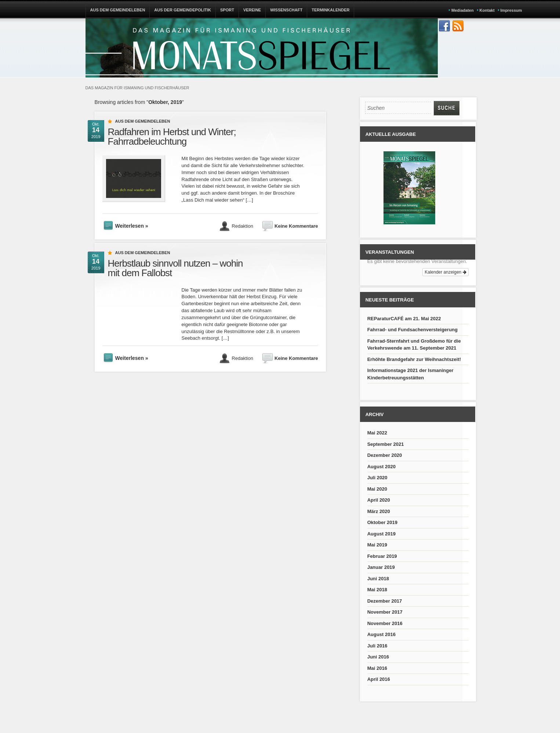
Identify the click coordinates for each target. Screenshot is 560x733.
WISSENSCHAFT (286, 10)
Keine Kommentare (296, 226)
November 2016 (385, 623)
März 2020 (379, 511)
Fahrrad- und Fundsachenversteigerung (412, 330)
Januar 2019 (381, 567)
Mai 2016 (377, 668)
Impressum (511, 10)
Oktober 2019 (382, 522)
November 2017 (385, 612)
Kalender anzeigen (445, 272)
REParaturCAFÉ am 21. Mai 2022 (404, 319)
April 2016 (379, 679)
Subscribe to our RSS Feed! (458, 26)
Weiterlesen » (132, 226)
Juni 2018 (378, 579)
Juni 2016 (378, 657)
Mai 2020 (377, 489)
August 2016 (381, 634)
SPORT (227, 10)
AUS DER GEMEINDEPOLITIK (183, 10)
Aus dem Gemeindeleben (143, 121)
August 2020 (381, 467)
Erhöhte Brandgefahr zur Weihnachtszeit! (414, 359)
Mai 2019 (377, 545)
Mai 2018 (377, 590)
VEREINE (252, 10)
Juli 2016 (377, 646)
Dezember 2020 (385, 455)
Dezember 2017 (385, 601)
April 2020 (379, 500)
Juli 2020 (377, 478)
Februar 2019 (382, 556)
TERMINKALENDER (330, 10)
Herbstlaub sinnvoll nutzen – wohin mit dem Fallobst (175, 268)
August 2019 (381, 534)
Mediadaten (463, 10)
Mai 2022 (377, 433)
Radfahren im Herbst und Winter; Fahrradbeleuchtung (172, 137)
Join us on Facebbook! (444, 26)
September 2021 (386, 444)
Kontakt (487, 10)
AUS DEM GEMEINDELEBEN (118, 10)
